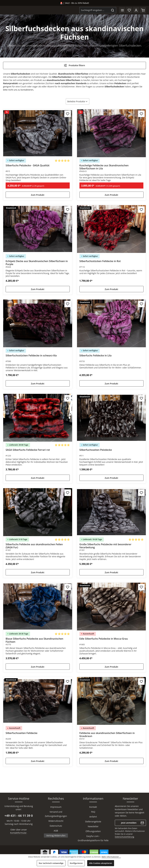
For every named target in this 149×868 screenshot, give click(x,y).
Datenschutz (56, 826)
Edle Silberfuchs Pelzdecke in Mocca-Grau (104, 639)
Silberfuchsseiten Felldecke (21, 733)
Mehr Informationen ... (111, 857)
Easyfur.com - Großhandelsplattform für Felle (93, 838)
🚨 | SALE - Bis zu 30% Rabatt (74, 3)
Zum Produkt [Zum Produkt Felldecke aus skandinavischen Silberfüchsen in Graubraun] (111, 761)
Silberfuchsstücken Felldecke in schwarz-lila (31, 356)
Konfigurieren (76, 863)
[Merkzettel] (129, 10)
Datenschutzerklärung (124, 837)
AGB (56, 831)
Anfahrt (93, 817)
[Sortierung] (78, 101)
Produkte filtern (74, 65)
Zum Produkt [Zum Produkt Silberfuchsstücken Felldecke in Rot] (111, 289)
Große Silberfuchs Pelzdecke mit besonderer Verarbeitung (105, 546)
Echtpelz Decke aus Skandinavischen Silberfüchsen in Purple (37, 263)
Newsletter (93, 826)
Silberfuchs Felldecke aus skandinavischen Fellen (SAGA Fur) (34, 546)
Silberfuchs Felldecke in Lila (96, 356)
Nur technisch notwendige (51, 863)
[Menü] (122, 10)
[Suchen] (113, 10)
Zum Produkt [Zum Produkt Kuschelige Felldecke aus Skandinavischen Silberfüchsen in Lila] (111, 195)
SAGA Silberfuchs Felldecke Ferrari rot (28, 450)
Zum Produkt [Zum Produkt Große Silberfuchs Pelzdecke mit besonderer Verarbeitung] (111, 572)
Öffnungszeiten (93, 831)
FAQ (93, 812)
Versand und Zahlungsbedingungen (56, 814)
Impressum (56, 807)
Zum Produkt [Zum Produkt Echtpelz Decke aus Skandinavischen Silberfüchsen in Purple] (38, 289)
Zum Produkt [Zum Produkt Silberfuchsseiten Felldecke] (38, 761)
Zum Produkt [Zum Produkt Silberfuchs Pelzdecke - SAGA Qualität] (38, 195)
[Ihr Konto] (136, 10)
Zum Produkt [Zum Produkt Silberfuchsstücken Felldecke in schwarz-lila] (38, 384)
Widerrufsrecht (56, 821)
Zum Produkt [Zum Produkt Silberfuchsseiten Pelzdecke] (111, 478)
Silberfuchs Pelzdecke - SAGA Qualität (28, 165)
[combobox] (94, 10)
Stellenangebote (93, 822)
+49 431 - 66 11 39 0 (19, 816)
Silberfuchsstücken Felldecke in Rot (100, 261)
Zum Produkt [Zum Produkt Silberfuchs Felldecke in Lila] (111, 384)
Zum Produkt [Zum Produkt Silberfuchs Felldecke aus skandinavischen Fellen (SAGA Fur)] (38, 572)
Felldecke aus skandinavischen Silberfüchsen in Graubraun (107, 735)
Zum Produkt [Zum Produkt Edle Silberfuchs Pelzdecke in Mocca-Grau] (111, 667)
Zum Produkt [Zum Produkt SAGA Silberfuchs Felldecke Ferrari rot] (38, 478)
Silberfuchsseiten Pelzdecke (96, 450)
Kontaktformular (18, 833)
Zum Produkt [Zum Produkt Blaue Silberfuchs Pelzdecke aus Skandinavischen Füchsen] (38, 667)
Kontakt (93, 807)
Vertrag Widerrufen (56, 836)
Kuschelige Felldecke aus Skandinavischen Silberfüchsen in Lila (104, 167)
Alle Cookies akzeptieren (101, 863)
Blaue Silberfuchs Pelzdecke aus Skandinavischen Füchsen (34, 640)
